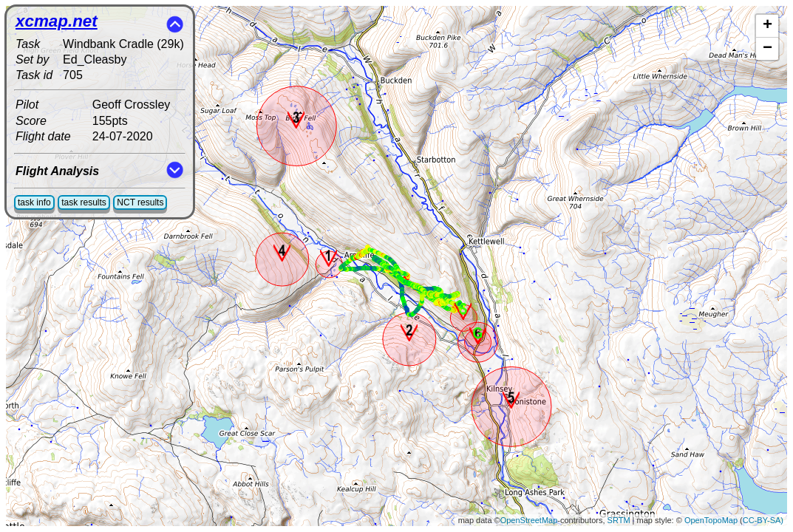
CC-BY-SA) (763, 520)
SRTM (619, 520)
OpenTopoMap (711, 520)
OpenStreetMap (529, 520)
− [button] (768, 49)
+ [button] (768, 26)
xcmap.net (57, 21)
